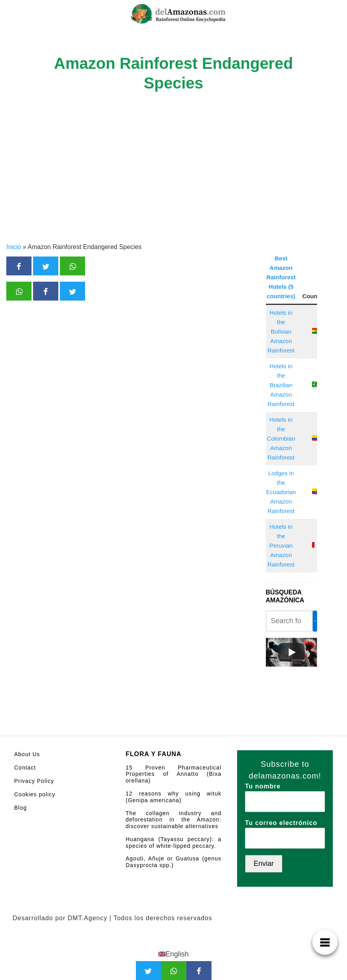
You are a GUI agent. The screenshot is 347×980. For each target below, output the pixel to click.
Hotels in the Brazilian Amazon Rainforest (281, 385)
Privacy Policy (34, 781)
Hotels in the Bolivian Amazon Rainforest (281, 331)
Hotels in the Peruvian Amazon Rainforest (281, 545)
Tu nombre (285, 794)
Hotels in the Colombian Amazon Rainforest (281, 438)
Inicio (14, 247)
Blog (20, 808)
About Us (27, 754)
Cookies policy (35, 794)
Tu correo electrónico (285, 831)
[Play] (291, 652)
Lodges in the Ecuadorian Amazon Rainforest (281, 492)
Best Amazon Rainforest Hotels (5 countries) (281, 277)
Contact (25, 768)
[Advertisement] (173, 183)
